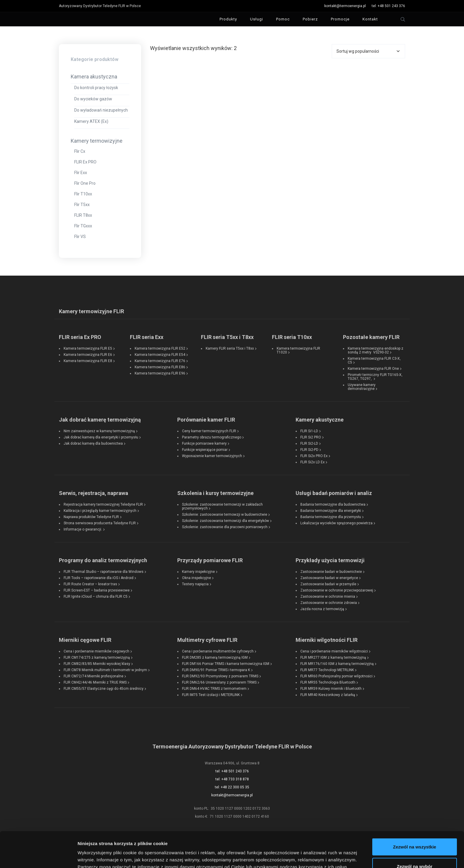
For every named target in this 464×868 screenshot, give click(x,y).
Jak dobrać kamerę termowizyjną (100, 420)
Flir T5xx (82, 205)
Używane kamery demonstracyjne (362, 387)
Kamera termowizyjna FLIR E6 (88, 355)
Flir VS (80, 237)
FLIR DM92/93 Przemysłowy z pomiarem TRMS (220, 676)
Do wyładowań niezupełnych (101, 110)
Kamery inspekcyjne (198, 572)
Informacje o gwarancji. (83, 529)
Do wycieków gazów (93, 99)
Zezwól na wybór (415, 833)
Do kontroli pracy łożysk (96, 88)
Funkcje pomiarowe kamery (204, 443)
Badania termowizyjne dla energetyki (331, 511)
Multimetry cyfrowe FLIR (207, 640)
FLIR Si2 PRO (311, 437)
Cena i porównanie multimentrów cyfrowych (218, 651)
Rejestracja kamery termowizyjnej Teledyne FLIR (103, 504)
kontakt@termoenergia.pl (345, 6)
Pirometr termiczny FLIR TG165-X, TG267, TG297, (375, 377)
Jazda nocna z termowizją (322, 609)
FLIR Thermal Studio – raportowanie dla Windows (104, 572)
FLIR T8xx (83, 215)
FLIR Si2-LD (309, 443)
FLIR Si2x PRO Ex (314, 456)
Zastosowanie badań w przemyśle (328, 584)
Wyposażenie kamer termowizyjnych (212, 456)
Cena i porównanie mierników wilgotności (334, 651)
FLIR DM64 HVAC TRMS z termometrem (214, 689)
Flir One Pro (85, 183)
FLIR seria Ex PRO (80, 337)
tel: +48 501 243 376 (388, 6)
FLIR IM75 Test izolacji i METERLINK (211, 695)
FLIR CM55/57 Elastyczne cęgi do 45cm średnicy (104, 689)
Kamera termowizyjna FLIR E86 (160, 367)
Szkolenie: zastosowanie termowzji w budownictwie (225, 515)
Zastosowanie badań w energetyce (329, 578)
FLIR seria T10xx (292, 337)
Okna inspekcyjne (196, 578)
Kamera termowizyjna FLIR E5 (88, 348)
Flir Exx (81, 173)
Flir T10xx (83, 194)
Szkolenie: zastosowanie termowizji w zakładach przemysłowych (222, 506)
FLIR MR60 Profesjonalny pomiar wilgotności (336, 676)
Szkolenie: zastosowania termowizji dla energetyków (225, 521)
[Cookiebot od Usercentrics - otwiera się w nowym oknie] (38, 856)
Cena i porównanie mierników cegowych (96, 651)
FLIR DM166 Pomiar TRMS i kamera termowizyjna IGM (226, 664)
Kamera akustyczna (94, 77)
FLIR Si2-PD (309, 450)
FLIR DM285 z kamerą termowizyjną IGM (215, 658)
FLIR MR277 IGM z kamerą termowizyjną (333, 658)
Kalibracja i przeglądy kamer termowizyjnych (100, 511)
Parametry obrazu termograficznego (212, 437)
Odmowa (414, 852)
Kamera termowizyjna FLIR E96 (160, 373)
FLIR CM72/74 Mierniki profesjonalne (94, 676)
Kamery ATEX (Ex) (91, 121)
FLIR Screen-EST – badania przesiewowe (97, 590)
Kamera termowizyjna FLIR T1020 (298, 350)
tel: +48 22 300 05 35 (232, 787)
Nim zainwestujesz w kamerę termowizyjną (99, 431)
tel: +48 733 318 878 (232, 779)
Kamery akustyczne (320, 420)
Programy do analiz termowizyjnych (103, 560)
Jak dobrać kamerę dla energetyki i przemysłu (101, 437)
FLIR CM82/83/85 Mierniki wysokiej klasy (97, 664)
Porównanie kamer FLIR (206, 420)
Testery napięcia (195, 584)
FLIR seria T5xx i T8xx (227, 337)
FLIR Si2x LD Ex (312, 462)
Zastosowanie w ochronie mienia (328, 597)
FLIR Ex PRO (85, 162)
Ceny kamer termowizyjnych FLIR (209, 431)
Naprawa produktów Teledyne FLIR (91, 517)
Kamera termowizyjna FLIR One (373, 369)
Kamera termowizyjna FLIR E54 (160, 355)
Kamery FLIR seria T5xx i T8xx (230, 348)
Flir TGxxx (83, 226)
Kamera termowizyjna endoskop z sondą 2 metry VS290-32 (376, 350)
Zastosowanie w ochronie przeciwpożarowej (337, 590)
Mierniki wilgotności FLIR (327, 640)
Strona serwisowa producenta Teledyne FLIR (100, 523)
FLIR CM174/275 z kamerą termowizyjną (97, 658)
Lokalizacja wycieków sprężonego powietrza (336, 523)
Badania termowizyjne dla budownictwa (333, 504)
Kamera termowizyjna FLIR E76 (160, 361)
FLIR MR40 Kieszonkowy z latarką (328, 695)
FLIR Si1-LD (309, 431)
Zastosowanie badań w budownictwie (331, 572)
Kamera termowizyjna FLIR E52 (160, 348)
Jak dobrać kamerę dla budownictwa (93, 443)
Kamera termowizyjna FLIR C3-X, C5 (374, 360)
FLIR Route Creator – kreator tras (90, 584)
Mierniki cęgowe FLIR (85, 640)
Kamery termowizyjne (97, 141)
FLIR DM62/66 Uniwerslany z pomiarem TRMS (219, 682)
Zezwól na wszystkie (415, 813)
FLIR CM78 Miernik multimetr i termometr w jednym (105, 670)
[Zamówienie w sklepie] (368, 51)
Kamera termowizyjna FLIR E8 (88, 361)
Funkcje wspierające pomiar (205, 450)
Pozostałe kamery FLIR (371, 337)
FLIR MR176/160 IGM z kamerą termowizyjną (337, 664)
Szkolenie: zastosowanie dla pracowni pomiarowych (225, 527)
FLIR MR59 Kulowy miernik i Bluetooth (331, 689)
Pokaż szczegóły (316, 853)
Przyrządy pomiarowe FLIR (210, 560)
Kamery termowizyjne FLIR (91, 311)
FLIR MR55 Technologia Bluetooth (328, 682)
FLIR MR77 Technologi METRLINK (327, 670)
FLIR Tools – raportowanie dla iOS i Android (99, 578)
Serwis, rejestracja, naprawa (94, 493)
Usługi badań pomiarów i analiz (334, 493)
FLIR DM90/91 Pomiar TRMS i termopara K (216, 670)
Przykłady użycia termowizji (330, 560)
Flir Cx (80, 151)
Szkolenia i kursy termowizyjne (215, 493)
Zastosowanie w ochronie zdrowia (329, 603)
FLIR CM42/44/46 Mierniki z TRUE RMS (95, 682)
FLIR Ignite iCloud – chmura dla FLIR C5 (96, 597)
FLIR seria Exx (147, 337)
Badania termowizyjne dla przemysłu (331, 517)
